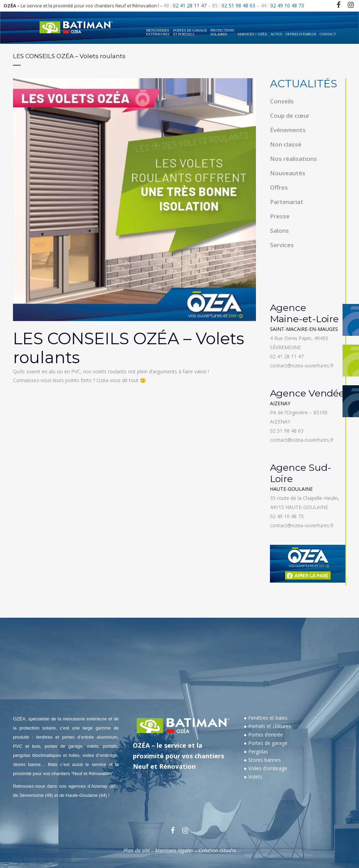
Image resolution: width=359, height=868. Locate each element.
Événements (288, 130)
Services (282, 245)
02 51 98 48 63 (238, 5)
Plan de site (137, 850)
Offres (279, 187)
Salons (279, 230)
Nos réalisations (293, 159)
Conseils (282, 101)
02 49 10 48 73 (287, 5)
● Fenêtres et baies (265, 718)
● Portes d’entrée (263, 735)
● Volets (253, 777)
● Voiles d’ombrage (265, 768)
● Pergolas (256, 751)
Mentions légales (174, 850)
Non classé (286, 144)
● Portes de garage (265, 743)
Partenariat (287, 202)
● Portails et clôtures (267, 726)
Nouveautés (288, 173)
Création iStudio (217, 850)
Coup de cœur (290, 116)
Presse (280, 216)
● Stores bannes (262, 760)
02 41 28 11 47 (190, 5)
